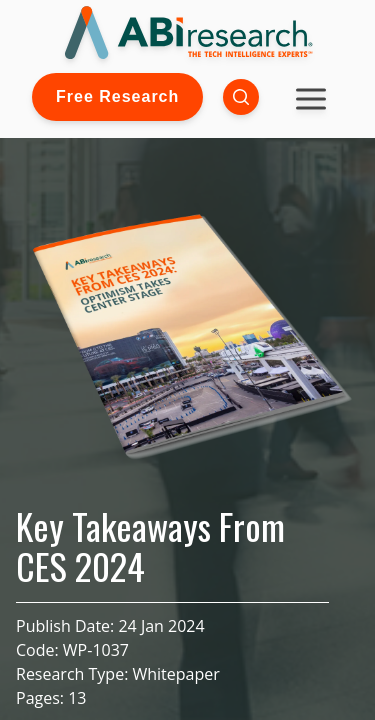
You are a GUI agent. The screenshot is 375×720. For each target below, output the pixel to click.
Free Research (117, 96)
